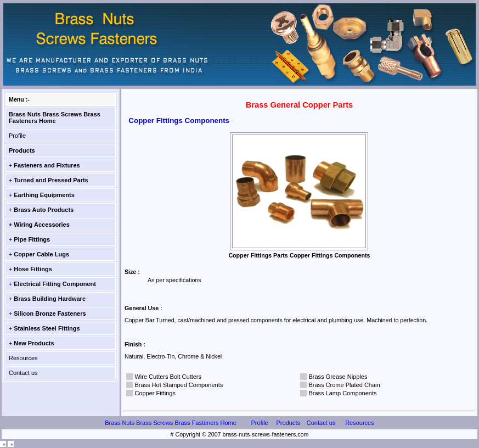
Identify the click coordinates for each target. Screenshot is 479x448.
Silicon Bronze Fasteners (50, 313)
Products (22, 150)
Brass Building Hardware (50, 299)
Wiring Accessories (42, 225)
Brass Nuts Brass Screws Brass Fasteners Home (55, 117)
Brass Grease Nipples (338, 377)
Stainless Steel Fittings (47, 328)
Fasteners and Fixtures (47, 165)
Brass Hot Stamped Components (179, 385)
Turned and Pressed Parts (51, 180)
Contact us (23, 373)
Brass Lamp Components (342, 393)
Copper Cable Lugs (41, 254)
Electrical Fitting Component (55, 284)
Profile (17, 136)
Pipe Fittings (32, 239)
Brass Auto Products (44, 210)
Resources (23, 358)
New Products (34, 343)
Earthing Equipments (44, 195)
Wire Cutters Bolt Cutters (168, 377)
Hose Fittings (33, 269)
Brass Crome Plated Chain (344, 385)
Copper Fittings (155, 393)
